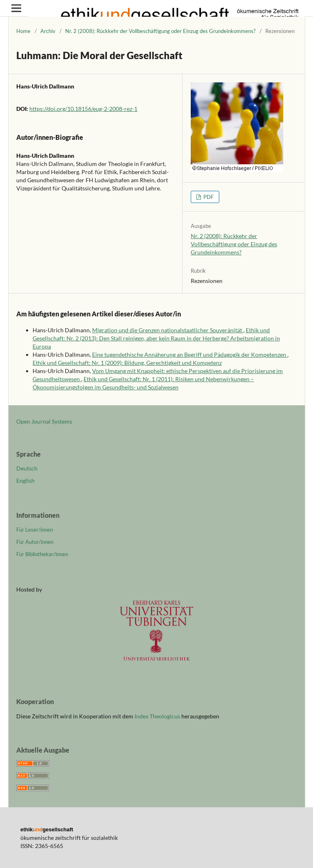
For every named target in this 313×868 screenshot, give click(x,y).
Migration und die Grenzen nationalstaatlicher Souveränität (168, 330)
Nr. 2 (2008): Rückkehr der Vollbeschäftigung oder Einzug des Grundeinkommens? (160, 31)
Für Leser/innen (35, 530)
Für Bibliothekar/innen (42, 554)
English (25, 480)
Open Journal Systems (44, 421)
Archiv (48, 31)
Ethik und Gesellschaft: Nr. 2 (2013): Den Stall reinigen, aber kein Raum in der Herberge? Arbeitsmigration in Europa (156, 338)
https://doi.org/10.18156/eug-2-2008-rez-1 (83, 109)
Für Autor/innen (35, 542)
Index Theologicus (158, 716)
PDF (208, 197)
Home (23, 31)
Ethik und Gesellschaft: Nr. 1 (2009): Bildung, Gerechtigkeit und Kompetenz (127, 363)
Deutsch (27, 468)
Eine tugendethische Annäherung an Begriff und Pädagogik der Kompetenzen (190, 354)
